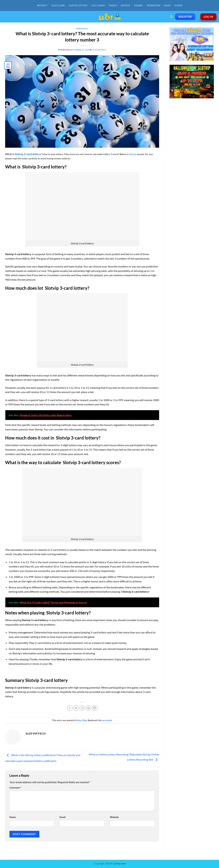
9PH (15, 857)
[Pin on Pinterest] (88, 708)
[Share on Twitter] (76, 708)
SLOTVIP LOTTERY (78, 5)
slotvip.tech (99, 50)
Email (63, 817)
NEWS (167, 5)
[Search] (171, 17)
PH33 (23, 857)
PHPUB (84, 857)
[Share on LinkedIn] (95, 708)
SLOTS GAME (58, 5)
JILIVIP (73, 857)
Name (13, 817)
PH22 (53, 857)
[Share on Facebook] (70, 708)
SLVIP (44, 857)
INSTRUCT (42, 5)
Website (114, 817)
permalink (107, 720)
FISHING (139, 5)
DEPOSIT (125, 5)
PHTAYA (33, 857)
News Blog (82, 29)
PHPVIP (5, 857)
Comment (15, 788)
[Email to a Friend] (82, 708)
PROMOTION (154, 5)
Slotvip (133, 154)
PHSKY (63, 857)
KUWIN (178, 5)
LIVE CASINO (98, 5)
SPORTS (113, 5)
